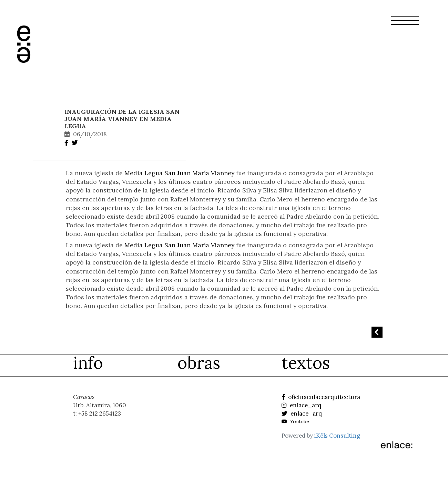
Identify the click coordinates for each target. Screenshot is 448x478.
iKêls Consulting (337, 436)
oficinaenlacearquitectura (321, 397)
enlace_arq (301, 405)
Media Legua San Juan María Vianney (179, 173)
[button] (405, 24)
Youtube (295, 421)
